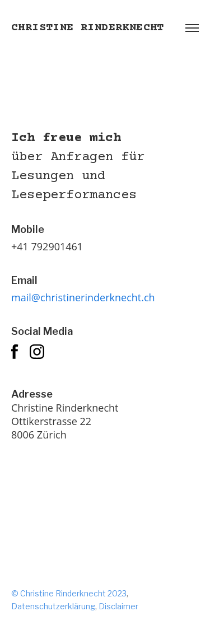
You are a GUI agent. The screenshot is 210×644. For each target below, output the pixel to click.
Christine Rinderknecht (88, 28)
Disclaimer (118, 606)
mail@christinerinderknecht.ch (83, 297)
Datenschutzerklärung (53, 606)
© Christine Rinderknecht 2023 (69, 593)
